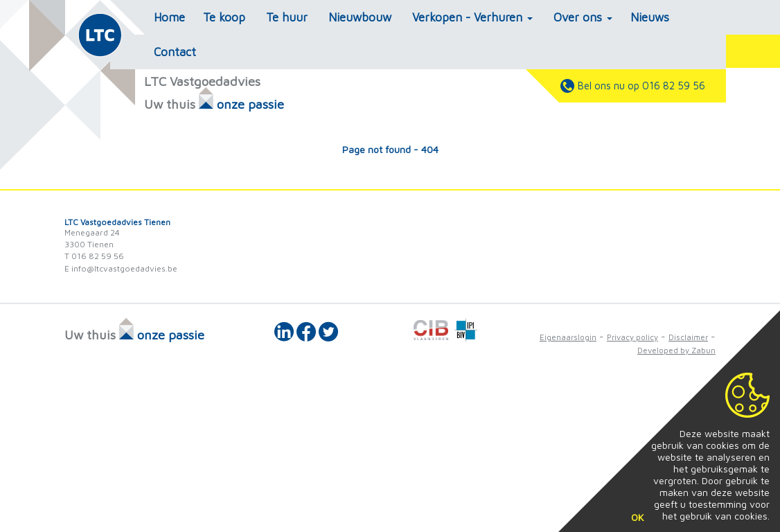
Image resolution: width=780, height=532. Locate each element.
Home (169, 17)
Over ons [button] (583, 17)
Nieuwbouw (360, 17)
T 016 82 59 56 (94, 256)
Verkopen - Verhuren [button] (472, 17)
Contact (175, 52)
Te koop (224, 17)
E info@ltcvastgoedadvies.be (121, 268)
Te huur (287, 17)
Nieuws (650, 17)
